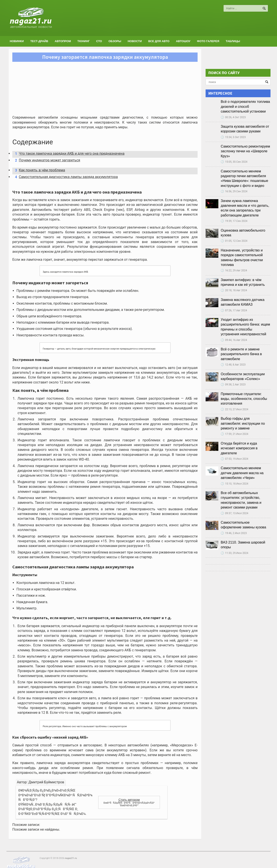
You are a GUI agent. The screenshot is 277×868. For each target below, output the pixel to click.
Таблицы (233, 41)
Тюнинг (84, 41)
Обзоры (115, 41)
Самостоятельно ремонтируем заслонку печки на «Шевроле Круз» (245, 151)
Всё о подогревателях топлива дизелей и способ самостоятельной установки (245, 107)
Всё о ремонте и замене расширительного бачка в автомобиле (241, 354)
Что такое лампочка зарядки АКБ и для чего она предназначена (68, 154)
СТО (99, 41)
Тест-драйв (39, 41)
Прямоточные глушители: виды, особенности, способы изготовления (244, 399)
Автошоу (183, 41)
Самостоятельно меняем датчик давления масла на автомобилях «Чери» (242, 473)
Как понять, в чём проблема (39, 170)
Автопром (63, 41)
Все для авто (159, 41)
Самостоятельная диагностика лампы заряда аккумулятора (65, 177)
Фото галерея (208, 41)
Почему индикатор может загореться (46, 160)
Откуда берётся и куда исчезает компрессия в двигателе (239, 448)
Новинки (17, 41)
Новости (135, 41)
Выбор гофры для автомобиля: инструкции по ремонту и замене (243, 423)
